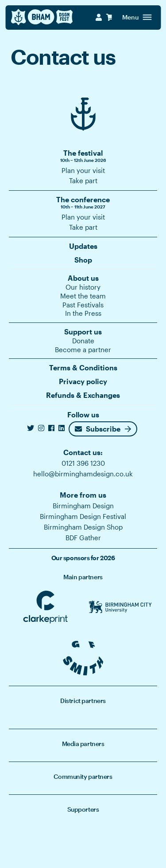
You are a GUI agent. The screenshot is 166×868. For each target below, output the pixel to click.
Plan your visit (83, 170)
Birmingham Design (83, 506)
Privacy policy (83, 381)
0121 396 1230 (83, 463)
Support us (83, 332)
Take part (83, 181)
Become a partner (83, 350)
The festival (83, 156)
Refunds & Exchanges (83, 395)
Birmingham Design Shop (83, 527)
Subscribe (98, 429)
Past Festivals (83, 305)
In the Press (83, 313)
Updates (83, 246)
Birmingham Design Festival (83, 516)
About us (83, 278)
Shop (83, 260)
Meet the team (83, 296)
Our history (83, 287)
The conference (83, 202)
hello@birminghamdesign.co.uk (83, 474)
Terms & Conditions (83, 367)
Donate (83, 341)
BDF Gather (83, 538)
